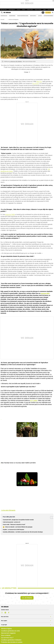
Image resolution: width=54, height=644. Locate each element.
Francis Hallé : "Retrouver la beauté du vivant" (14, 525)
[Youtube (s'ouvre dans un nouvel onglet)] (12, 613)
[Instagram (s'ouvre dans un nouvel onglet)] (2, 613)
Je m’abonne (48, 13)
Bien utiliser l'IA (33, 16)
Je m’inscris (27, 598)
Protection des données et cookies (12, 642)
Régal (44, 10)
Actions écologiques (13, 19)
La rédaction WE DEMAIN (16, 61)
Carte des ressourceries (48, 16)
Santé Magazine (12, 10)
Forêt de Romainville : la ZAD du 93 (11, 522)
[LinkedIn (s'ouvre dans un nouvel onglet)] (5, 613)
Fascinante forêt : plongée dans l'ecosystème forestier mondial (18, 520)
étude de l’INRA (10, 214)
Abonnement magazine (8, 633)
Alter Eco (39, 81)
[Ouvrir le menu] (2, 13)
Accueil (2, 19)
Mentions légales (6, 629)
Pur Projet (36, 83)
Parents (19, 10)
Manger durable (12, 16)
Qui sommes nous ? (7, 638)
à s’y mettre (34, 400)
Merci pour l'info (4, 10)
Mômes (24, 10)
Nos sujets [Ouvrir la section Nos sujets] (4, 621)
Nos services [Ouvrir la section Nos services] (5, 617)
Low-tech (40, 16)
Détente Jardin (30, 10)
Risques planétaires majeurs (23, 16)
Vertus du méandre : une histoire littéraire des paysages (18, 527)
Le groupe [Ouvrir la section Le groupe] (4, 625)
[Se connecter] (53, 13)
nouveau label (45, 293)
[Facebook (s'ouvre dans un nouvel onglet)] (9, 613)
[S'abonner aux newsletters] (43, 13)
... (6, 19)
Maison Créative (38, 10)
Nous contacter (6, 635)
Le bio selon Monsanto (8, 510)
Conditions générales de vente (10, 631)
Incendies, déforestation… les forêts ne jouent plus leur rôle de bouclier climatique (23, 532)
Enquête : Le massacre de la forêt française (13, 530)
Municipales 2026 (4, 16)
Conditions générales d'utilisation (11, 640)
